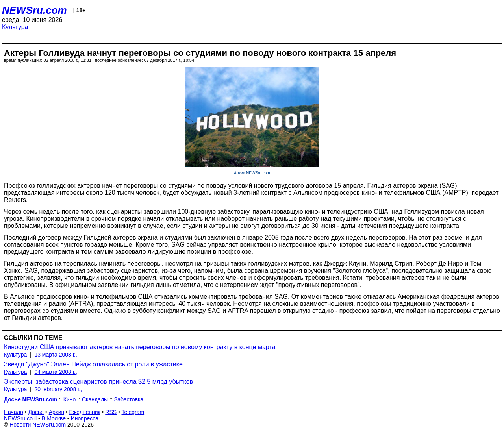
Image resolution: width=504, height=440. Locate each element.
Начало (14, 412)
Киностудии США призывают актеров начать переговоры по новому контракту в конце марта (140, 347)
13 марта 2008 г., (56, 355)
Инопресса (85, 418)
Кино (70, 399)
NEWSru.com (34, 10)
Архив (57, 412)
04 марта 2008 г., (56, 372)
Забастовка (129, 399)
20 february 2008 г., (58, 389)
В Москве (54, 418)
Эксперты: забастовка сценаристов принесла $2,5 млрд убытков (98, 382)
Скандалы (95, 399)
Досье (36, 412)
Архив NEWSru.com (252, 173)
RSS (111, 412)
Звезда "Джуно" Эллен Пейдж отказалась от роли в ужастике (93, 364)
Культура (15, 27)
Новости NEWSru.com (38, 425)
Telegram (133, 412)
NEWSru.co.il (20, 418)
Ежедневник (85, 412)
